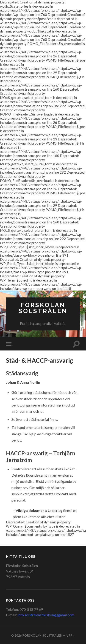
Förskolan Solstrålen (43, 308)
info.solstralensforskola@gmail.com (46, 615)
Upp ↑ (71, 635)
